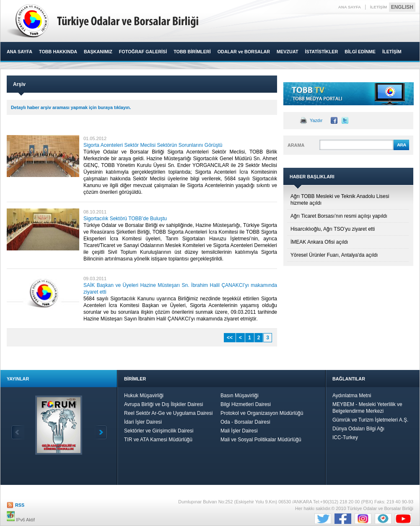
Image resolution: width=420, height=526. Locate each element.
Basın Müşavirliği (240, 396)
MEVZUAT (287, 52)
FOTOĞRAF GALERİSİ (143, 52)
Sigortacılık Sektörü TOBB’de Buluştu (125, 219)
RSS (20, 505)
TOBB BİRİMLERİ (192, 52)
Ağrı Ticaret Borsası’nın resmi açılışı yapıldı (339, 216)
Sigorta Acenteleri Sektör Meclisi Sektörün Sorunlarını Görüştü (153, 145)
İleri (101, 432)
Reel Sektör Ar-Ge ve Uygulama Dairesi (168, 413)
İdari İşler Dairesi (143, 422)
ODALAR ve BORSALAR (244, 52)
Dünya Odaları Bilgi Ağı (358, 429)
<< (230, 338)
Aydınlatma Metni (352, 396)
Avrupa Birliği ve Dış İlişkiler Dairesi (164, 404)
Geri (18, 432)
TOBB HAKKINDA (58, 52)
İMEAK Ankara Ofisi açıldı (319, 242)
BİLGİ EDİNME (360, 52)
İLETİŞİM (379, 7)
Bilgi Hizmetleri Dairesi (246, 404)
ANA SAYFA (350, 7)
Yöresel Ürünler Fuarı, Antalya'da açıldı (334, 255)
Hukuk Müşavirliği (144, 396)
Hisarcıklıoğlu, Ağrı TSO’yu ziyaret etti (333, 229)
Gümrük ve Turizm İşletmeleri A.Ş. (370, 420)
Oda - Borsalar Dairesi (245, 422)
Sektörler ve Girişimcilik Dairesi (159, 431)
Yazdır (316, 120)
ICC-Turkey (345, 437)
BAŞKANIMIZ (98, 52)
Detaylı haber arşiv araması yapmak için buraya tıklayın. (71, 107)
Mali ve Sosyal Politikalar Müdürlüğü (261, 440)
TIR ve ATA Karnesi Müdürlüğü (158, 440)
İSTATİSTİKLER (321, 52)
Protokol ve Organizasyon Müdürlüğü (262, 413)
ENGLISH (402, 7)
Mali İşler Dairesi (239, 431)
